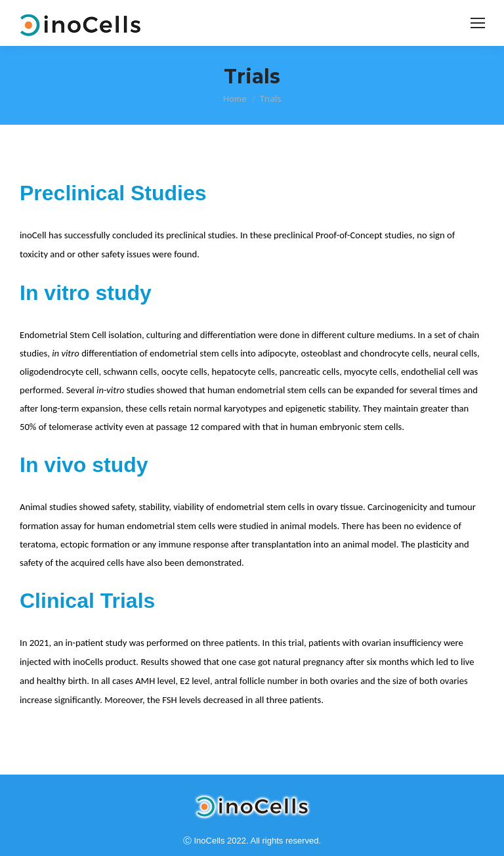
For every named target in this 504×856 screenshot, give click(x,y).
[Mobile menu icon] (478, 23)
